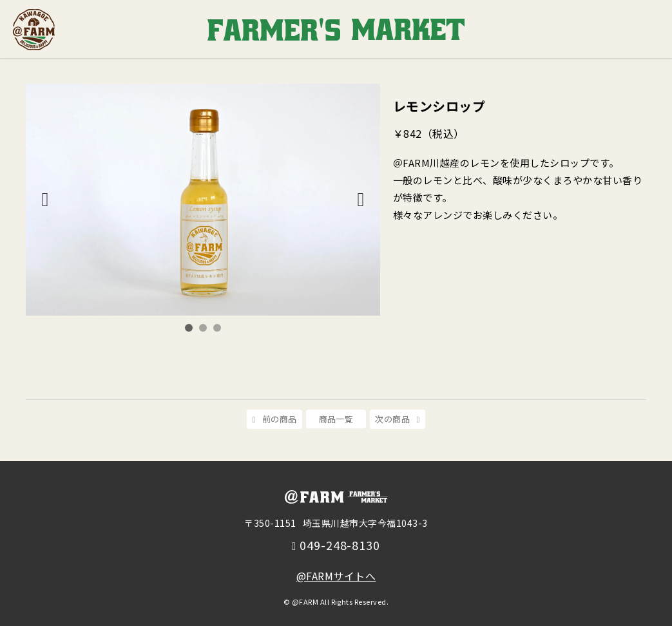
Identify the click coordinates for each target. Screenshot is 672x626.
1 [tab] (189, 328)
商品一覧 (336, 419)
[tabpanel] (203, 200)
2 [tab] (203, 328)
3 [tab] (217, 328)
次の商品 (392, 419)
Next (361, 200)
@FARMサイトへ (336, 576)
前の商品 (280, 419)
